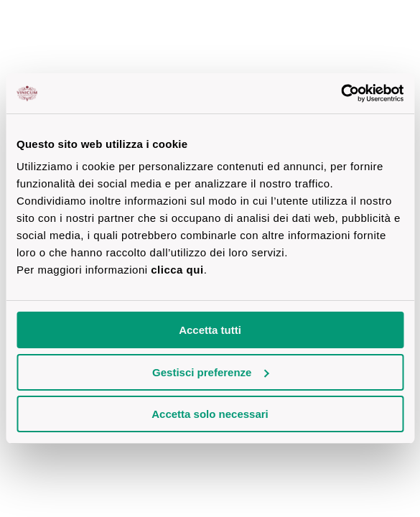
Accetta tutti (210, 330)
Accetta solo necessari (210, 414)
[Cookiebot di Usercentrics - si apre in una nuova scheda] (341, 93)
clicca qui (177, 270)
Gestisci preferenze (210, 372)
